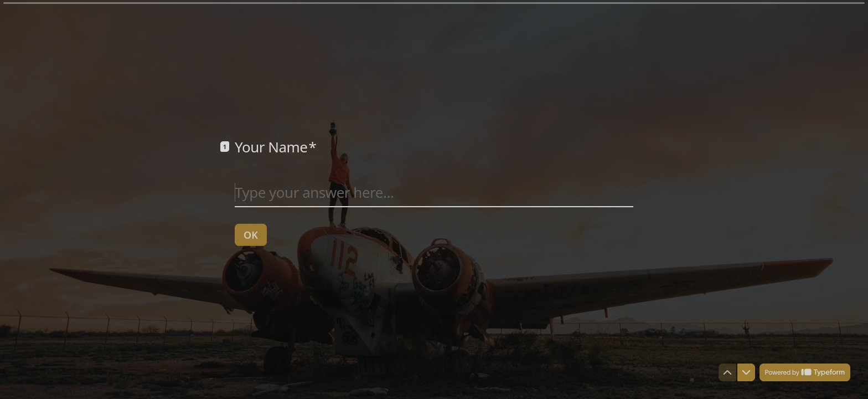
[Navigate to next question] (746, 372)
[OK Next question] (251, 234)
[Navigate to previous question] (727, 372)
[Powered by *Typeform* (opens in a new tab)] (805, 372)
